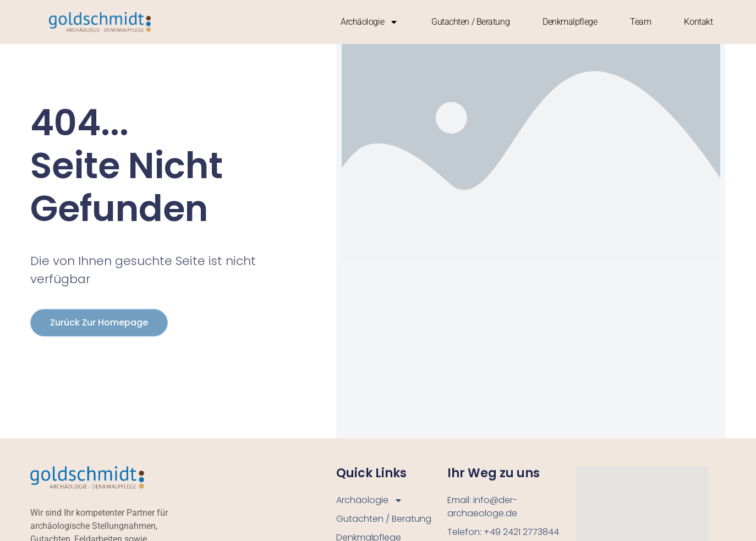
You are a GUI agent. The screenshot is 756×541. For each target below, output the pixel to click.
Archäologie (369, 22)
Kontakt (698, 22)
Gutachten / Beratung (470, 22)
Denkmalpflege (570, 22)
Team (640, 22)
